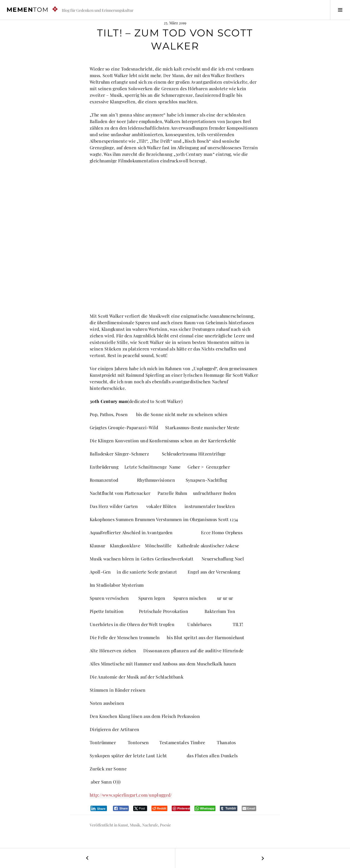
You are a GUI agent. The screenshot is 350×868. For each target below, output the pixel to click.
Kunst (123, 825)
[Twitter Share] (140, 808)
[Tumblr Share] (229, 808)
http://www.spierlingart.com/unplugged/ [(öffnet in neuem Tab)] (131, 795)
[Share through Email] (249, 808)
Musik (135, 825)
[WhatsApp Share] (205, 808)
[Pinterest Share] (181, 808)
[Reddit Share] (159, 808)
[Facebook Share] (121, 808)
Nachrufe (150, 825)
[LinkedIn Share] (99, 808)
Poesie (165, 825)
